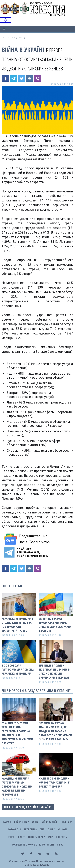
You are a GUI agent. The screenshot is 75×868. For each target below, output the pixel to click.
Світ (42, 829)
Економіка (30, 829)
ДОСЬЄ (51, 829)
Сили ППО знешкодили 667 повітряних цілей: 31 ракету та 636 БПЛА (55, 782)
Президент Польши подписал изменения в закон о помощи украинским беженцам (54, 671)
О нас (60, 845)
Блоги (35, 822)
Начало (7, 822)
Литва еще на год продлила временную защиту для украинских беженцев (55, 625)
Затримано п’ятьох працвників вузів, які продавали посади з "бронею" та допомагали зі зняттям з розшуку (56, 731)
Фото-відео (14, 829)
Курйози (63, 829)
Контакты (62, 837)
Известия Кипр (36, 837)
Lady (50, 837)
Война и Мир (21, 822)
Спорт (11, 837)
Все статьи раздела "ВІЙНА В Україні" (28, 807)
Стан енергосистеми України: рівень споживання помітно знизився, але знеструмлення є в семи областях (17, 733)
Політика (67, 822)
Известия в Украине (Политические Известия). (39, 861)
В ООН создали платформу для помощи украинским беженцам (18, 669)
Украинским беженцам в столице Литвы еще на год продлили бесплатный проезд (17, 625)
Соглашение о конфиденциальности (33, 845)
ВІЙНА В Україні (23, 50)
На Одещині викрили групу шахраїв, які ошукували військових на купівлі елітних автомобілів (17, 786)
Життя (21, 837)
